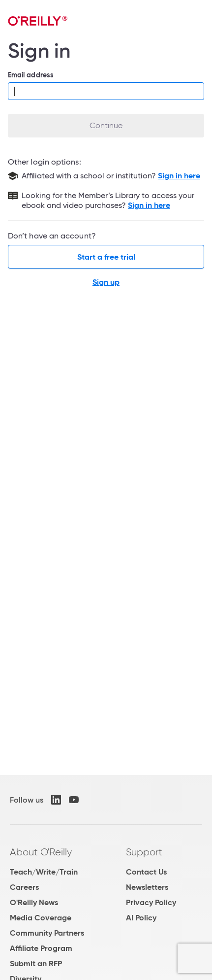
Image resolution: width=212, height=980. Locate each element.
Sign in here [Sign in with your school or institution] (179, 176)
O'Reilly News (34, 902)
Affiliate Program (41, 948)
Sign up (106, 282)
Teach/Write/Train (44, 872)
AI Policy (141, 918)
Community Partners (47, 933)
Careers (24, 887)
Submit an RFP (36, 963)
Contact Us (146, 872)
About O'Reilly (41, 852)
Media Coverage (41, 918)
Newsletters (147, 887)
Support (144, 852)
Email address (31, 75)
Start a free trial (106, 257)
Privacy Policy (151, 902)
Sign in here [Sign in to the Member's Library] (149, 205)
